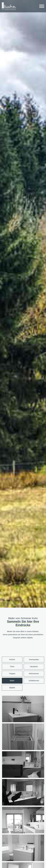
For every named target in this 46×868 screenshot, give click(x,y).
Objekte (12, 688)
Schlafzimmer (34, 681)
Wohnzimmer (34, 674)
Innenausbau (34, 659)
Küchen (12, 659)
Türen (12, 667)
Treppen (12, 674)
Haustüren (34, 667)
